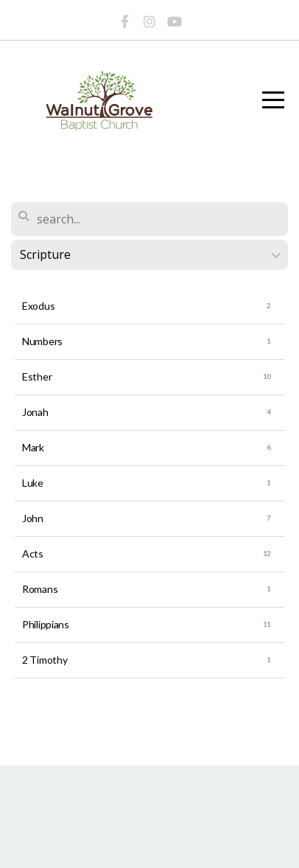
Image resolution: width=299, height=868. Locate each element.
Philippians (46, 624)
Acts (33, 553)
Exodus (38, 306)
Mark (33, 447)
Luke (33, 483)
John (33, 518)
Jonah (35, 412)
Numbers (42, 341)
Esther (37, 376)
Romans (40, 589)
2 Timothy (45, 660)
